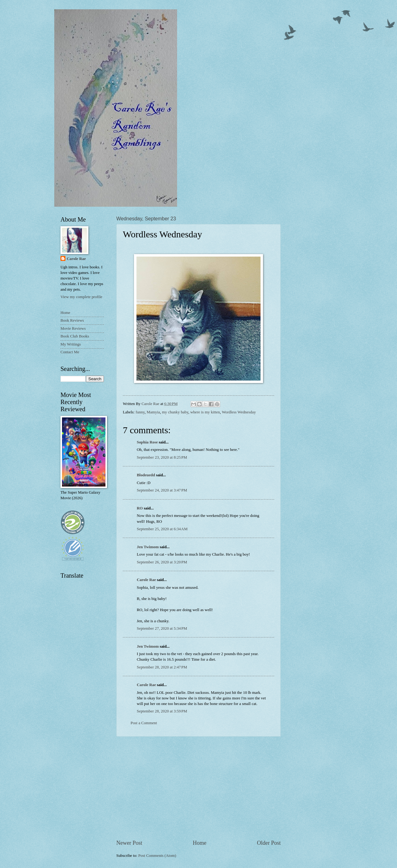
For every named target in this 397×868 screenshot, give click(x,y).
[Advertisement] (198, 788)
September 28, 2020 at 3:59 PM (162, 711)
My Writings (71, 344)
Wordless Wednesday (239, 412)
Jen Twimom (148, 547)
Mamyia (153, 412)
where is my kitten (205, 412)
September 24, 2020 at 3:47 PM (162, 490)
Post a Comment (144, 723)
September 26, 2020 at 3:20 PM (162, 562)
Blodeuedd (146, 475)
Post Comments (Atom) (157, 856)
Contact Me (70, 352)
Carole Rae (146, 580)
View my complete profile (81, 297)
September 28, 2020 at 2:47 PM (162, 667)
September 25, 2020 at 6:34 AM (162, 529)
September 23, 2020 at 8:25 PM (162, 457)
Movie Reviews (73, 328)
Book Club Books (75, 336)
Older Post (269, 843)
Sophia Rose (147, 442)
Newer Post (129, 843)
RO (140, 508)
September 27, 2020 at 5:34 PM (162, 628)
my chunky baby (175, 412)
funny (140, 412)
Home (199, 843)
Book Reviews (72, 320)
